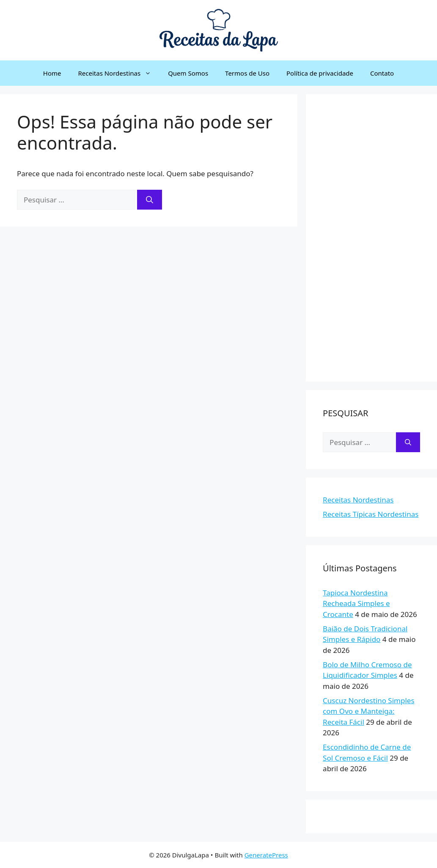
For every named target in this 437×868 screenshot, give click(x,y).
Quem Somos (188, 73)
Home (52, 73)
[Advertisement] (371, 238)
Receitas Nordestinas (119, 73)
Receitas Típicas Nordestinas (371, 514)
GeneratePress (266, 855)
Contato (382, 73)
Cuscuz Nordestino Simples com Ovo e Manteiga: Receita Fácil (368, 711)
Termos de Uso (247, 73)
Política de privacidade (320, 73)
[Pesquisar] (150, 200)
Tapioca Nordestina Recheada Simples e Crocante (356, 603)
